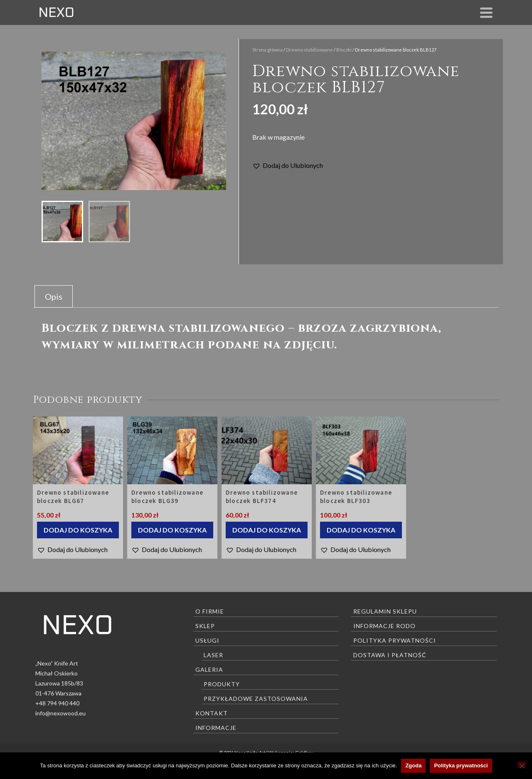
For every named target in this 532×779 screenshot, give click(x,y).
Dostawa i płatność (390, 655)
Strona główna (267, 50)
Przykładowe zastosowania (256, 699)
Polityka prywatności (395, 640)
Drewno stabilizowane (309, 50)
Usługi (207, 640)
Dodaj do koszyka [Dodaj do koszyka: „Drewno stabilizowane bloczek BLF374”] (267, 530)
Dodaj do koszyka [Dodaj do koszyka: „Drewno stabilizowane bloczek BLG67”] (78, 530)
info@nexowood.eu (60, 713)
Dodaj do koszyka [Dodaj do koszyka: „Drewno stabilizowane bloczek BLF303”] (361, 530)
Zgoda (413, 765)
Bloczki (344, 50)
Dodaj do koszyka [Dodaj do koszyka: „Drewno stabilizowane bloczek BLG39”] (172, 530)
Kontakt (212, 713)
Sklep (205, 626)
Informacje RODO (384, 626)
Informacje (216, 728)
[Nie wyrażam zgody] (522, 765)
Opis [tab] (54, 296)
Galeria (209, 669)
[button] (288, 165)
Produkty (222, 684)
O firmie (210, 611)
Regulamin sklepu (385, 611)
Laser (213, 655)
